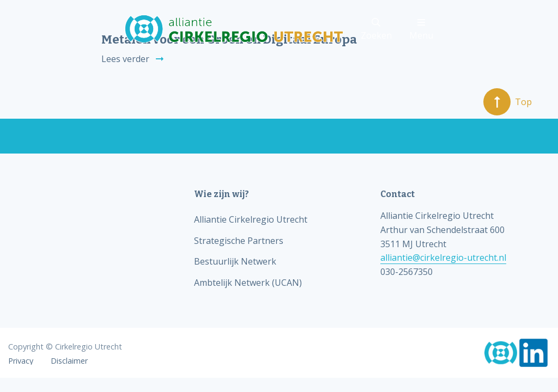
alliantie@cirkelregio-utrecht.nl (443, 258)
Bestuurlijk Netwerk (235, 261)
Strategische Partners (239, 241)
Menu (421, 30)
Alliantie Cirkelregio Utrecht (251, 219)
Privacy (21, 361)
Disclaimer (69, 361)
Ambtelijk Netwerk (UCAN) (248, 283)
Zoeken (376, 30)
